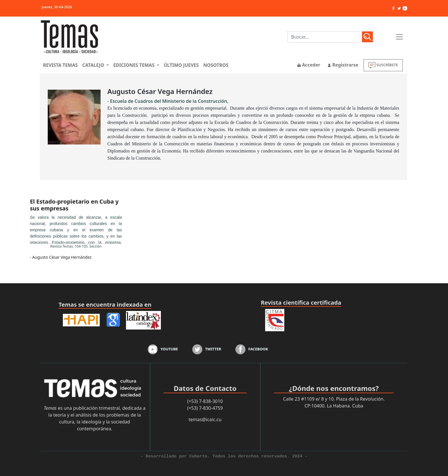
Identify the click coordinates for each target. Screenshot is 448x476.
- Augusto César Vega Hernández (61, 257)
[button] (95, 65)
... (76, 229)
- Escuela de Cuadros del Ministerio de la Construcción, (168, 101)
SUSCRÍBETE (383, 65)
